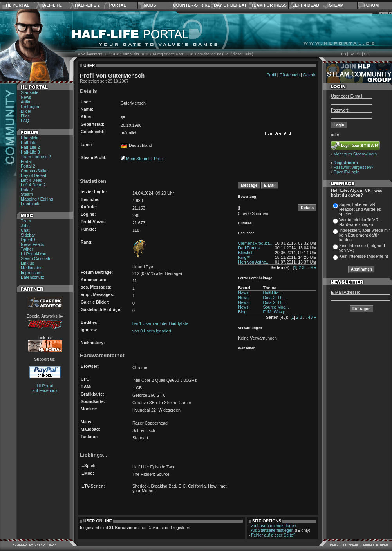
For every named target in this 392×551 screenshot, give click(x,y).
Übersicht (30, 138)
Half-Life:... (273, 293)
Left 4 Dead (306, 5)
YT (359, 54)
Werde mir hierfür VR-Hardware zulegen (359, 222)
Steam (336, 5)
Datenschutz (32, 277)
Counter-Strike (192, 5)
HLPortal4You (33, 254)
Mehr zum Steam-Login (355, 154)
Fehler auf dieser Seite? (273, 535)
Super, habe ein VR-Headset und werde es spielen (360, 209)
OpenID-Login (347, 172)
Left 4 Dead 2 (33, 185)
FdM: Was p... (276, 312)
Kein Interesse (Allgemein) (364, 256)
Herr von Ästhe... (254, 262)
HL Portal (18, 5)
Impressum (31, 273)
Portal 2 (28, 166)
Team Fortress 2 (36, 157)
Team (26, 221)
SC (367, 54)
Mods (150, 5)
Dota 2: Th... (274, 298)
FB (343, 54)
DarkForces (249, 248)
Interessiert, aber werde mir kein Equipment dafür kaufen (365, 235)
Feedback (30, 204)
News (26, 97)
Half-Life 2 (87, 5)
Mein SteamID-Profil (145, 159)
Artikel (27, 102)
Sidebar (28, 235)
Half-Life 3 (30, 152)
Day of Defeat (230, 5)
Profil (271, 75)
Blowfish (246, 253)
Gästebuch (289, 75)
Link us (27, 263)
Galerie (310, 75)
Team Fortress (269, 5)
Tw (351, 54)
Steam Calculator (37, 258)
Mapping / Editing (37, 199)
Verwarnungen (250, 328)
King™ (244, 257)
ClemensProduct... (255, 243)
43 (310, 317)
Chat (25, 230)
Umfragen (30, 107)
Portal (118, 5)
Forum (371, 5)
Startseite (30, 92)
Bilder (26, 111)
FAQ (25, 121)
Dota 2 (27, 190)
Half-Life (51, 5)
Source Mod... (276, 307)
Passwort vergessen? (354, 167)
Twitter (27, 249)
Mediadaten (32, 268)
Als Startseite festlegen (272, 530)
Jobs (25, 226)
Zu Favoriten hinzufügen (274, 526)
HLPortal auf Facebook (45, 388)
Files (25, 116)
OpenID (28, 240)
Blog (242, 312)
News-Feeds (33, 244)
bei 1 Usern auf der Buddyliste (160, 323)
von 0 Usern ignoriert (152, 331)
